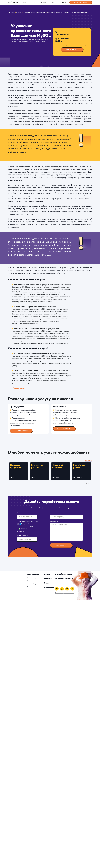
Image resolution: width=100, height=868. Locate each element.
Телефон (32, 524)
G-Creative (13, 2)
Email (31, 527)
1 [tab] (87, 485)
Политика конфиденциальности (65, 593)
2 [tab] (89, 485)
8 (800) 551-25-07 (64, 574)
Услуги (33, 2)
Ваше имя (20, 513)
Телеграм (23, 524)
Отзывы (43, 2)
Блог (52, 2)
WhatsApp (23, 529)
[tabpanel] (19, 471)
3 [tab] (91, 485)
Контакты (62, 2)
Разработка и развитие (33, 587)
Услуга (52, 513)
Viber (22, 531)
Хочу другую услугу (64, 428)
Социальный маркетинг (33, 584)
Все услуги (88, 460)
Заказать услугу (81, 2)
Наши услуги (33, 574)
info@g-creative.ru (64, 578)
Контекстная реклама (33, 581)
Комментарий (54, 521)
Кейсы (24, 2)
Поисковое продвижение (34, 578)
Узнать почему (20, 388)
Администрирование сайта (34, 590)
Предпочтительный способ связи (27, 521)
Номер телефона (22, 536)
